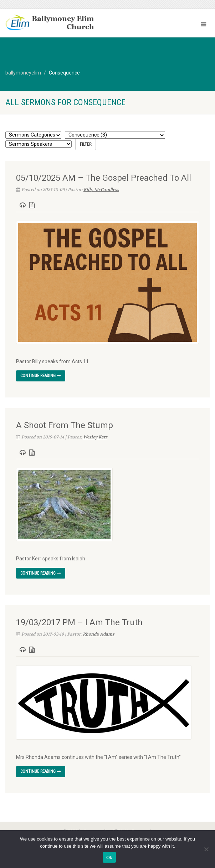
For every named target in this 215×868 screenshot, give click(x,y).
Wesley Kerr (95, 437)
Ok (109, 857)
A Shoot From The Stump (65, 425)
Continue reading (41, 376)
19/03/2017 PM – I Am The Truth (79, 622)
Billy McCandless (101, 190)
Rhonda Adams (99, 634)
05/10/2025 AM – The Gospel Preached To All (104, 178)
